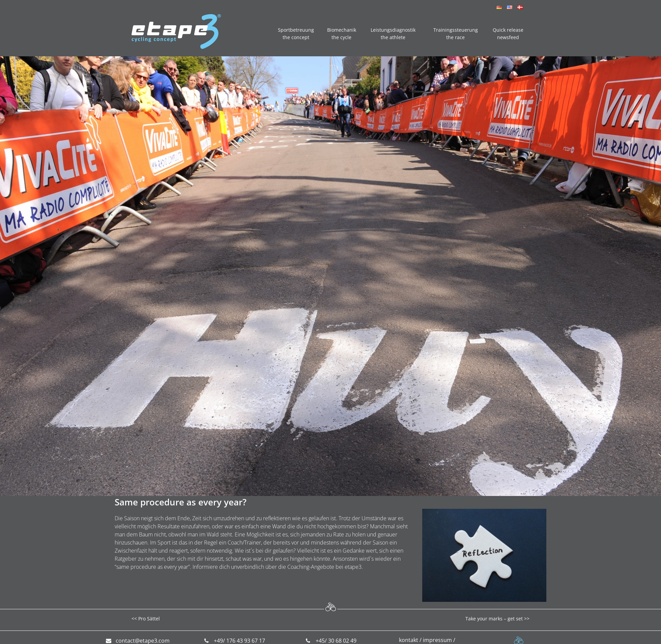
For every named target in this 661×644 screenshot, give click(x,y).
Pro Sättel (149, 619)
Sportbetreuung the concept (296, 34)
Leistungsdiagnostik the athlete (393, 34)
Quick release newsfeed (508, 34)
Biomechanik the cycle (342, 34)
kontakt (409, 640)
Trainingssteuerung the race (456, 34)
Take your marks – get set (494, 619)
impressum (437, 640)
